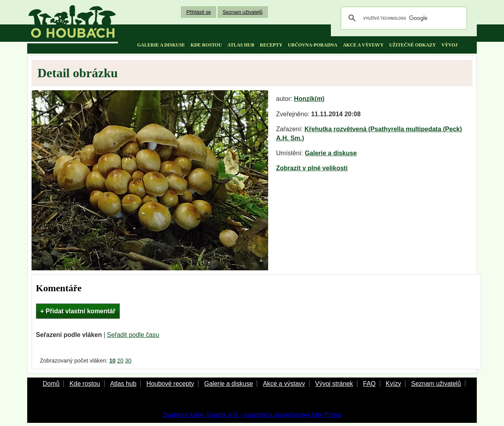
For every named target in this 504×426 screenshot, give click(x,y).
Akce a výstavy (284, 384)
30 (128, 361)
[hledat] (403, 18)
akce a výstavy (363, 45)
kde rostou (206, 45)
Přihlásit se (199, 12)
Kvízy (393, 384)
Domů (51, 384)
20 (120, 361)
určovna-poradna (313, 45)
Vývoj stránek (334, 384)
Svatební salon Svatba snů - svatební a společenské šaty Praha (252, 415)
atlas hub (241, 45)
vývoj (449, 45)
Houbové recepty (170, 384)
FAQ (369, 384)
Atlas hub (123, 384)
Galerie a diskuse (331, 153)
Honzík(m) (309, 99)
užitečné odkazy (413, 45)
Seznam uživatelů (243, 12)
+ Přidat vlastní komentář (78, 311)
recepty (271, 45)
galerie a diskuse (161, 45)
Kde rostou (85, 384)
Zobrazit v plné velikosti (312, 168)
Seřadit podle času (133, 335)
